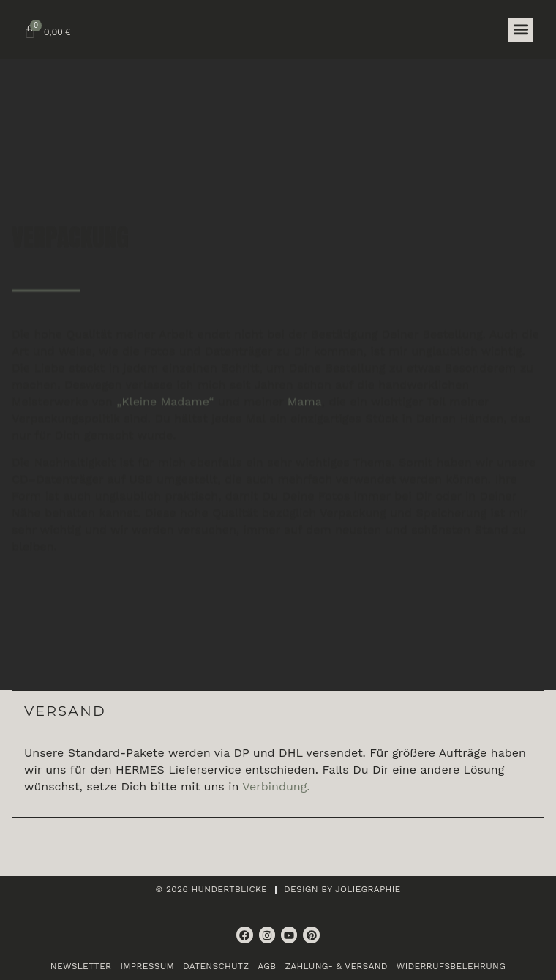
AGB (267, 966)
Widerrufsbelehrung (451, 966)
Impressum (147, 966)
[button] (521, 30)
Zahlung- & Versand (336, 966)
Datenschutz (216, 966)
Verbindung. (276, 786)
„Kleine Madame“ (165, 443)
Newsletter (81, 966)
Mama (305, 443)
